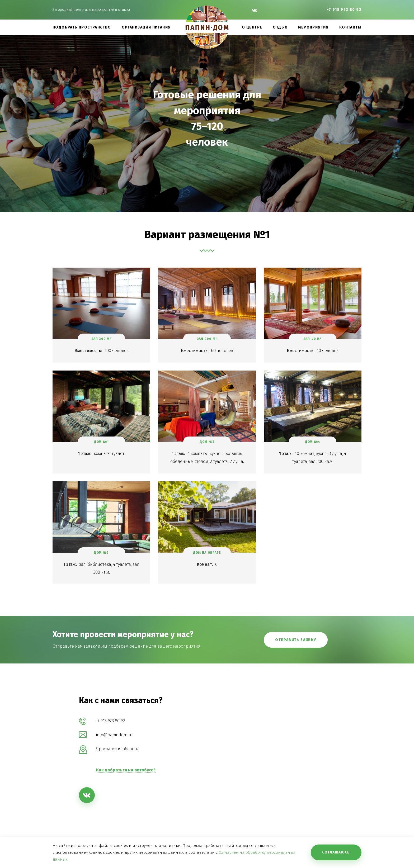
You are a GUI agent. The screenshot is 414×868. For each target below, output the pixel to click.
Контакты (350, 27)
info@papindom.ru (114, 735)
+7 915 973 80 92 (344, 10)
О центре (252, 27)
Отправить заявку (296, 640)
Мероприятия (313, 27)
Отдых (280, 27)
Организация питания (146, 27)
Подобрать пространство (82, 27)
